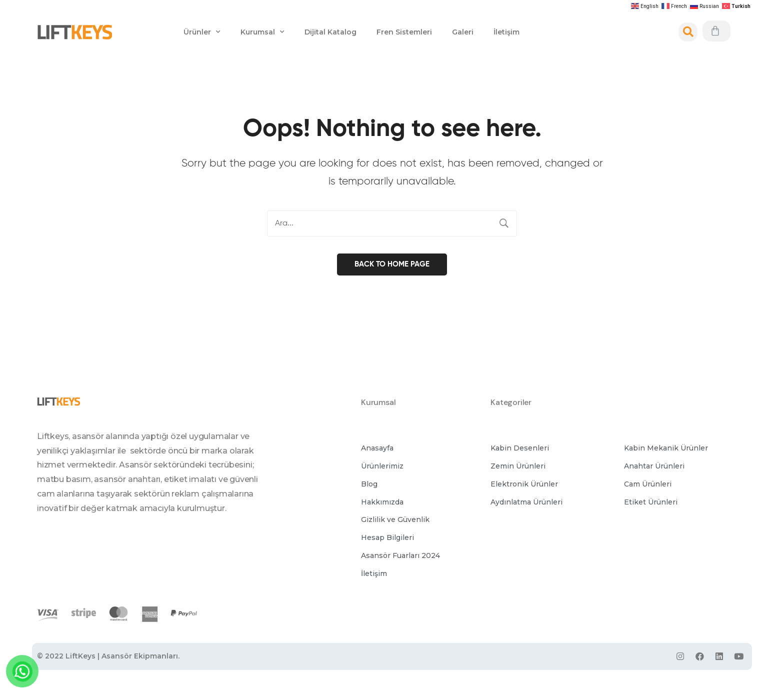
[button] (377, 447)
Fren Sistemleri (404, 32)
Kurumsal (262, 32)
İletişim (506, 32)
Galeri (463, 32)
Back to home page (392, 262)
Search (504, 223)
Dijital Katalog (330, 32)
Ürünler (202, 32)
